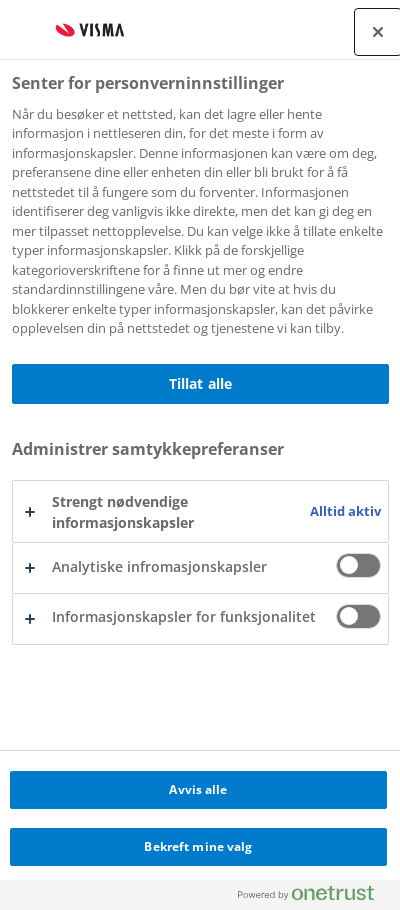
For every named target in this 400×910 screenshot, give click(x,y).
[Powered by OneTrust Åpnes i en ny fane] (314, 897)
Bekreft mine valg (198, 846)
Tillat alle (201, 383)
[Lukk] (378, 32)
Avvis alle (198, 789)
